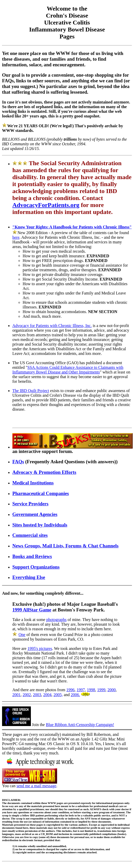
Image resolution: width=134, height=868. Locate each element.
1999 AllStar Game (32, 610)
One (22, 635)
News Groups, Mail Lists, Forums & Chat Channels (65, 546)
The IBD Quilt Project (31, 391)
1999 (101, 690)
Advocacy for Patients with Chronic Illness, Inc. (52, 326)
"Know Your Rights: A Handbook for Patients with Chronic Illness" (72, 227)
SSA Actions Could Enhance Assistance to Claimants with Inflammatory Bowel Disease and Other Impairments (68, 370)
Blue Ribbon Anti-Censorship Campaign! (80, 725)
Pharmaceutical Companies (41, 493)
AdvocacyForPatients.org (46, 205)
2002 (27, 695)
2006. (75, 695)
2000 (112, 690)
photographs (56, 620)
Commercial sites (30, 535)
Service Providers (30, 504)
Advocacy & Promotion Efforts (44, 472)
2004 (47, 695)
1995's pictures (40, 648)
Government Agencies (35, 514)
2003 (37, 695)
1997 (81, 690)
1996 (70, 690)
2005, (58, 695)
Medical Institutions (33, 483)
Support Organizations (36, 567)
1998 (91, 690)
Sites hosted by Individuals (40, 525)
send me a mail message (36, 786)
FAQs (18, 462)
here (16, 237)
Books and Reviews (32, 556)
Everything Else (29, 577)
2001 (16, 695)
